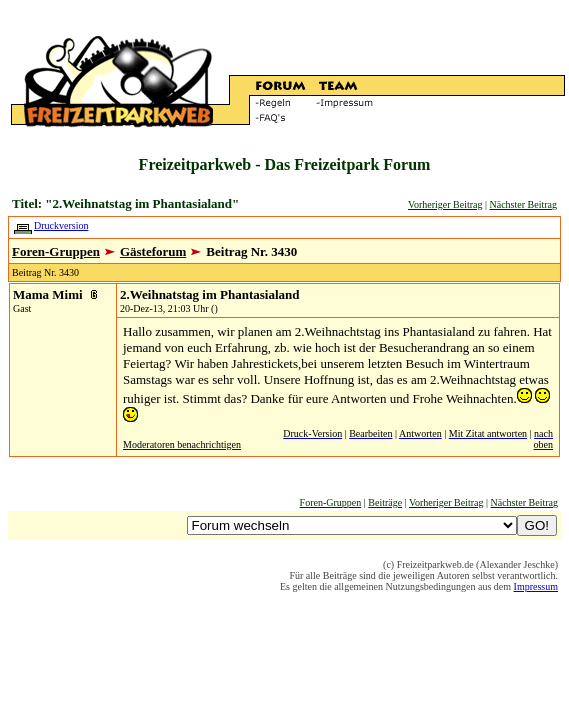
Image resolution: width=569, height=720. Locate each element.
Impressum (536, 586)
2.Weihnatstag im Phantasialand (210, 294)
